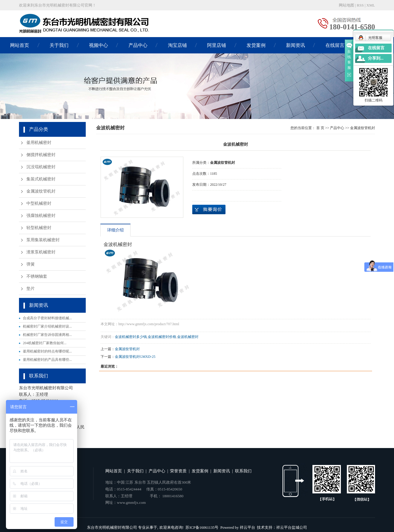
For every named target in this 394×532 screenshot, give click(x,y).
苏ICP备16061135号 (202, 527)
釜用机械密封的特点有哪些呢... (47, 351)
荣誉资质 (178, 471)
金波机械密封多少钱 (131, 337)
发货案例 (256, 45)
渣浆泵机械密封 (41, 252)
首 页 (320, 128)
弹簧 (31, 264)
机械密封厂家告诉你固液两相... (47, 335)
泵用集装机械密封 (43, 240)
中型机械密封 (39, 203)
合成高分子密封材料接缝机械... (47, 318)
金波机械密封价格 (162, 337)
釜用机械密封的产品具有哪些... (47, 360)
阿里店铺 (217, 45)
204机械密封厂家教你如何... (45, 343)
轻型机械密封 (39, 228)
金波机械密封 (188, 337)
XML (371, 5)
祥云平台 (247, 527)
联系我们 (243, 471)
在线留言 (335, 45)
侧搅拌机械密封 (41, 155)
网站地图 (347, 5)
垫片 (31, 289)
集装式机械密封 (41, 179)
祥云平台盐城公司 (292, 527)
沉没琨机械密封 (41, 167)
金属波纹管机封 (41, 191)
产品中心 (138, 45)
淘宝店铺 (177, 45)
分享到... (376, 58)
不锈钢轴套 (37, 276)
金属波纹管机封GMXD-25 (135, 357)
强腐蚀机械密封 (41, 216)
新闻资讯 (295, 45)
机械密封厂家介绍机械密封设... (47, 326)
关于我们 (59, 45)
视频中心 (99, 45)
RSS (360, 5)
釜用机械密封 (39, 143)
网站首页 (20, 45)
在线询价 (209, 209)
